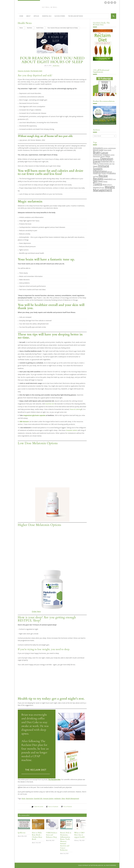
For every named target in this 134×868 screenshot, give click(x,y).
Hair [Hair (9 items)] (113, 164)
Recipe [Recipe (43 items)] (103, 176)
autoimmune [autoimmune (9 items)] (112, 148)
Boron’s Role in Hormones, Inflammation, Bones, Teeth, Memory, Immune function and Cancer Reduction (66, 841)
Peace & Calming (75, 409)
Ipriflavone (22, 833)
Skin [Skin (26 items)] (95, 181)
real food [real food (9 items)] (96, 176)
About (28, 16)
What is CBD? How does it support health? (80, 835)
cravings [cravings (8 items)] (112, 155)
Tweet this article (39, 807)
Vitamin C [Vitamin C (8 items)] (109, 185)
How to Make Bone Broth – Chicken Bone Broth (37, 836)
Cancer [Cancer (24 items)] (104, 153)
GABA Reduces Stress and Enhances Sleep (52, 835)
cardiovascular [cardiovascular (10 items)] (98, 155)
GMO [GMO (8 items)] (110, 164)
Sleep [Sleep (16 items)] (100, 181)
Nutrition (30, 28)
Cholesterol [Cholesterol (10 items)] (106, 155)
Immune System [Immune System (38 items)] (101, 167)
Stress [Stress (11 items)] (105, 181)
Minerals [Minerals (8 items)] (110, 172)
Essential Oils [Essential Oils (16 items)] (107, 161)
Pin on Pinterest (68, 807)
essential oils (50, 404)
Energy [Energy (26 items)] (97, 161)
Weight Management (72, 798)
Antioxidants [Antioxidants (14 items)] (98, 148)
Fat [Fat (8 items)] (114, 162)
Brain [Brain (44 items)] (97, 152)
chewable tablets (72, 430)
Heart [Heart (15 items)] (95, 166)
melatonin (57, 798)
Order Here (36, 611)
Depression (30, 798)
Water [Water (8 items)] (103, 188)
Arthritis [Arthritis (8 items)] (106, 148)
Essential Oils (47, 16)
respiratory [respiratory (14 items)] (108, 179)
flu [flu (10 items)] (98, 164)
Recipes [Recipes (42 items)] (98, 179)
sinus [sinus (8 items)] (114, 179)
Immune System (48, 798)
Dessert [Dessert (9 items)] (103, 156)
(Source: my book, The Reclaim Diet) (30, 71)
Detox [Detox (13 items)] (108, 156)
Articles (36, 16)
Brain (23, 798)
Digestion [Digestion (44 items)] (107, 159)
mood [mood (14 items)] (95, 173)
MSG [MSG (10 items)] (100, 173)
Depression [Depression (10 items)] (97, 156)
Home (21, 16)
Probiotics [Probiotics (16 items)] (111, 173)
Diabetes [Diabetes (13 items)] (96, 159)
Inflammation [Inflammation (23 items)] (100, 171)
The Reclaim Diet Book (75, 16)
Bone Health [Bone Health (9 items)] (108, 150)
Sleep (63, 798)
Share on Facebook (53, 807)
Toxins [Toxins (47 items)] (98, 184)
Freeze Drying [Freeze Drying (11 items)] (104, 164)
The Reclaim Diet (54, 779)
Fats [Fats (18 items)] (95, 163)
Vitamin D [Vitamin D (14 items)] (97, 187)
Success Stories (60, 16)
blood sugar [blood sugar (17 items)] (98, 150)
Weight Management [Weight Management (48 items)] (104, 188)
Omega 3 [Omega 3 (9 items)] (104, 173)
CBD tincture (24, 421)
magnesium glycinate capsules (34, 415)
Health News (25, 23)
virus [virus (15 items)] (105, 184)
